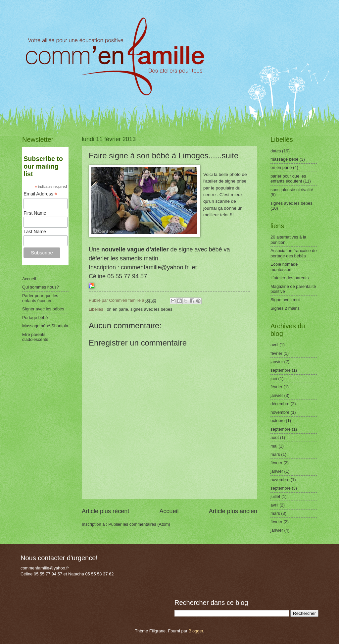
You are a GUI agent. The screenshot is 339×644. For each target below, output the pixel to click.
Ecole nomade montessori (284, 267)
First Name (35, 213)
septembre (281, 370)
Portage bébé (35, 318)
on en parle (117, 309)
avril (274, 345)
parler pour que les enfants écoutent (288, 179)
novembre (280, 412)
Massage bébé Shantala (45, 326)
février (276, 353)
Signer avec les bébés (43, 309)
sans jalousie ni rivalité (292, 190)
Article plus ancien (233, 511)
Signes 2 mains (285, 308)
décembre (280, 404)
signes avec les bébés (151, 309)
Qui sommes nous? (41, 287)
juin (274, 378)
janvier (277, 362)
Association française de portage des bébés (294, 253)
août (275, 437)
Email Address (40, 194)
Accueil (169, 511)
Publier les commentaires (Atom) (139, 524)
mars (275, 454)
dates (276, 151)
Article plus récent (105, 511)
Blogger (196, 631)
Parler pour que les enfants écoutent (40, 298)
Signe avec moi (285, 300)
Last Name (35, 232)
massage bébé (284, 159)
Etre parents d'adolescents (35, 337)
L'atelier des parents (290, 278)
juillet (275, 496)
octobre (278, 421)
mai (274, 446)
